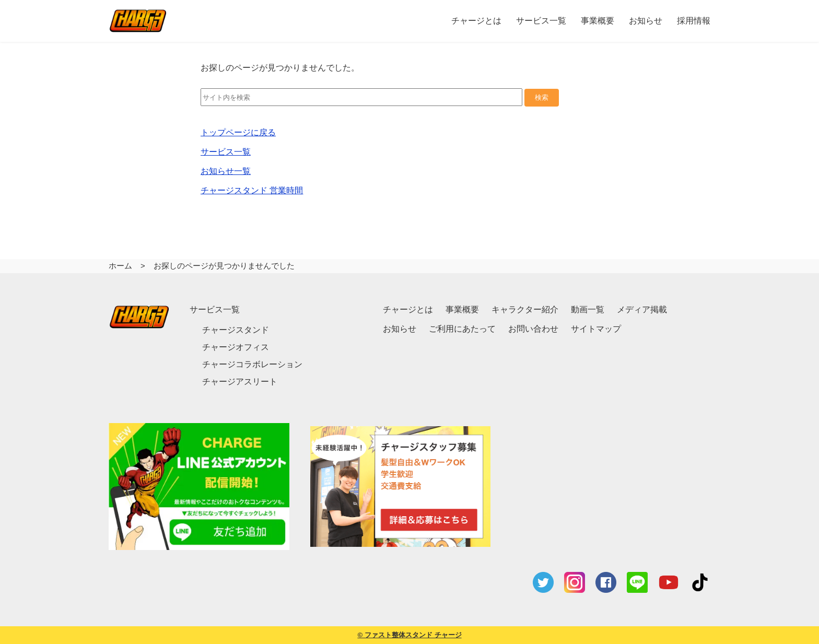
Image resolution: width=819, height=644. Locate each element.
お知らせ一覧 (226, 171)
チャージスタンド (236, 330)
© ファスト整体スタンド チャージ (409, 635)
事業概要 (462, 309)
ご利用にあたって (462, 329)
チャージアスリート (240, 382)
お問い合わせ (533, 329)
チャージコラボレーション (252, 364)
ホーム (120, 266)
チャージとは (408, 309)
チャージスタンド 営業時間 (252, 190)
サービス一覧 (226, 152)
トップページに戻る (238, 132)
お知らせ (400, 329)
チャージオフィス (236, 347)
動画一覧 (588, 309)
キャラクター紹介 (525, 309)
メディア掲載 (642, 309)
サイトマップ (596, 329)
